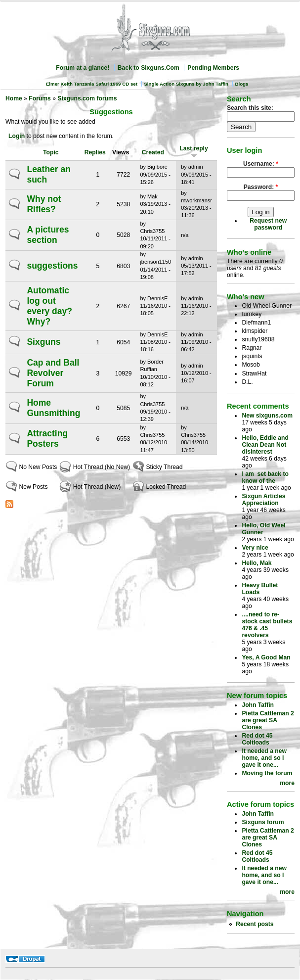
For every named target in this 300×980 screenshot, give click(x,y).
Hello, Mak (257, 563)
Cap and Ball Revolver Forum (53, 373)
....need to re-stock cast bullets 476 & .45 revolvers (267, 625)
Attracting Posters (47, 439)
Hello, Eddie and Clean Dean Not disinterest (265, 445)
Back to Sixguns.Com (149, 68)
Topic (51, 152)
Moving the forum (267, 773)
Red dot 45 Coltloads (257, 739)
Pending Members (213, 68)
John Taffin (258, 705)
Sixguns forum (263, 822)
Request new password (268, 224)
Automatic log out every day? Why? (49, 306)
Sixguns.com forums (87, 98)
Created (153, 152)
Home (14, 98)
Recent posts (255, 924)
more (287, 783)
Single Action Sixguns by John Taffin (186, 84)
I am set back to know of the (265, 477)
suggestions (52, 266)
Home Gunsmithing (53, 408)
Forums (40, 98)
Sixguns (43, 342)
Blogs (241, 84)
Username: (261, 164)
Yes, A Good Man (266, 657)
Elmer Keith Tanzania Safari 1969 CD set (92, 84)
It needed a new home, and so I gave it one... (264, 758)
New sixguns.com (267, 416)
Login (17, 136)
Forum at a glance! (83, 68)
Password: (261, 187)
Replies (95, 152)
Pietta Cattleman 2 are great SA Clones (268, 720)
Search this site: (250, 108)
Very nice (255, 548)
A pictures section (48, 235)
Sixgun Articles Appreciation (263, 500)
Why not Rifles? (44, 204)
